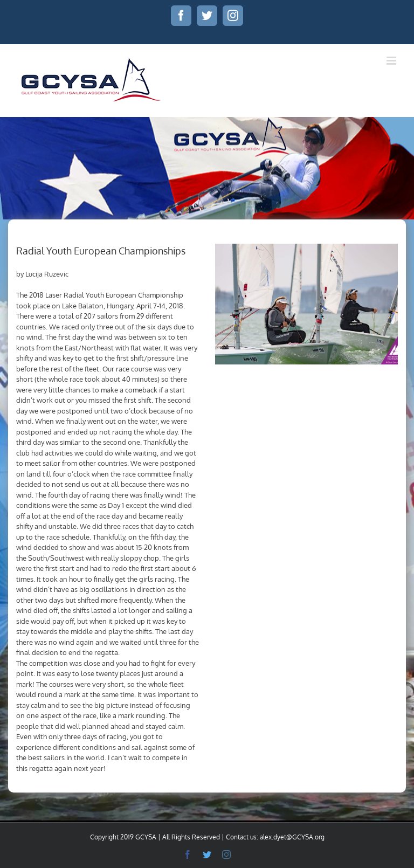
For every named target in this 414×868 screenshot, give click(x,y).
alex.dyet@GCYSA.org (292, 837)
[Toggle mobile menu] (392, 61)
